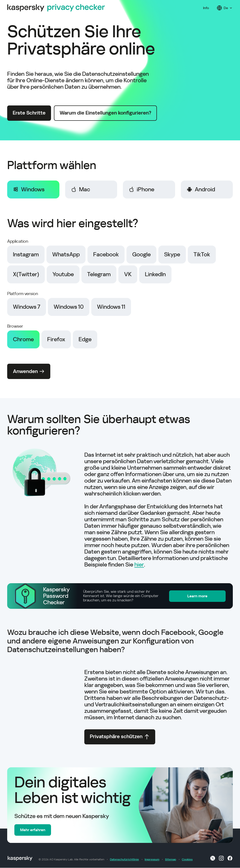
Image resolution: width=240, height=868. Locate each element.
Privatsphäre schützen (120, 737)
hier (139, 565)
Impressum (152, 860)
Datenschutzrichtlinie (124, 860)
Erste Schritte (29, 113)
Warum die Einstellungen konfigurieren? (106, 113)
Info (206, 8)
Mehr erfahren (33, 830)
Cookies (187, 860)
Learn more (201, 596)
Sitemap (171, 860)
